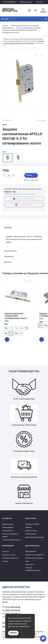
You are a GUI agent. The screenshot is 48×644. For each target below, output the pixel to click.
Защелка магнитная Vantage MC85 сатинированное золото (16, 316)
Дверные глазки (31, 531)
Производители (31, 551)
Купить (31, 175)
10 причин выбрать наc (10, 558)
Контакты (40, 2)
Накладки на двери (32, 524)
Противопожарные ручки (11, 540)
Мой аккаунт (46, 19)
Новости (5, 561)
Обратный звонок (26, 2)
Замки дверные (8, 527)
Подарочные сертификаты (35, 555)
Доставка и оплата (9, 555)
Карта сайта (30, 564)
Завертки (29, 527)
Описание (24, 228)
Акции (28, 561)
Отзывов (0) (24, 257)
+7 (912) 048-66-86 (9, 2)
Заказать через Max (24, 205)
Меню (5, 19)
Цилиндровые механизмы (35, 537)
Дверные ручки (8, 524)
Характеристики (24, 251)
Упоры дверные (31, 534)
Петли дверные (8, 531)
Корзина (43, 11)
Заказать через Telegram (24, 199)
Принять (13, 633)
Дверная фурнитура (10, 10)
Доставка (24, 262)
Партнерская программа (34, 558)
